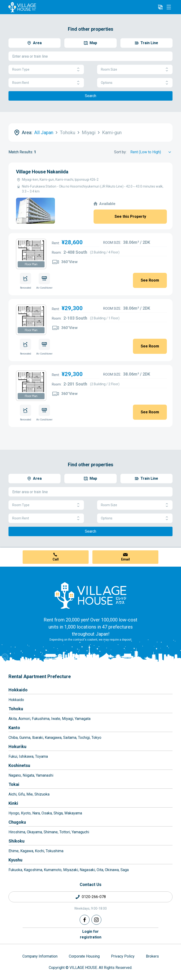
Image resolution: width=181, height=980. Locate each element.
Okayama (34, 832)
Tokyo (96, 738)
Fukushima (41, 719)
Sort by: (120, 152)
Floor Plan (31, 264)
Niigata (28, 775)
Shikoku (16, 841)
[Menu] (169, 7)
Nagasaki (87, 870)
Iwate (56, 719)
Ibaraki (38, 738)
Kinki (13, 803)
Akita (13, 719)
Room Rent (46, 83)
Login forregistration (91, 934)
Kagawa (27, 851)
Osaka (47, 813)
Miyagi (68, 719)
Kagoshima (33, 870)
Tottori (65, 832)
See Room (150, 280)
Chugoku (17, 822)
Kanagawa (53, 738)
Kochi (39, 851)
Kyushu (15, 860)
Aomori (24, 719)
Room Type (46, 70)
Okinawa (112, 870)
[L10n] (160, 7)
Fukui (13, 756)
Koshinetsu (19, 765)
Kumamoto (53, 870)
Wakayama (73, 813)
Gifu (21, 794)
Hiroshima (17, 832)
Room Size (135, 70)
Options (135, 83)
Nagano (15, 775)
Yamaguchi (80, 832)
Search (90, 96)
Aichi (12, 794)
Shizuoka (42, 794)
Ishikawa (26, 756)
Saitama (70, 738)
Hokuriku (17, 747)
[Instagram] (96, 920)
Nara (36, 813)
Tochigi (84, 738)
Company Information (40, 956)
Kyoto (26, 813)
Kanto (14, 728)
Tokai (14, 784)
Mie (30, 794)
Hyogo (14, 813)
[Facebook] (85, 920)
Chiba (13, 738)
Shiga (58, 813)
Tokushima (55, 851)
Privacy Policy (123, 956)
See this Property (130, 216)
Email (125, 559)
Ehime (14, 851)
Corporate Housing (84, 956)
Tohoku (16, 709)
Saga (125, 870)
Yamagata (83, 719)
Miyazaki (71, 870)
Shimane (51, 832)
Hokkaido (18, 690)
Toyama (41, 756)
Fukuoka (15, 870)
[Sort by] (151, 152)
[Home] (90, 595)
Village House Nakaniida (42, 172)
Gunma (25, 738)
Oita (100, 870)
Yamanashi (45, 775)
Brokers (152, 956)
